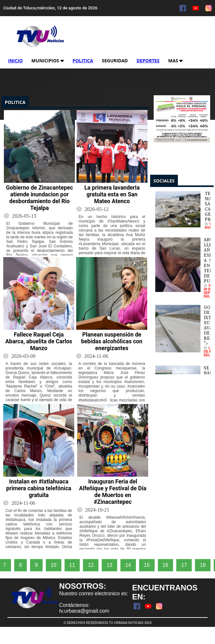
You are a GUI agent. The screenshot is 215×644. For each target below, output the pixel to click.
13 (109, 565)
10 (54, 565)
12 (91, 565)
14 (128, 565)
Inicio (15, 61)
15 (147, 565)
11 (72, 565)
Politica (83, 61)
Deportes (148, 61)
